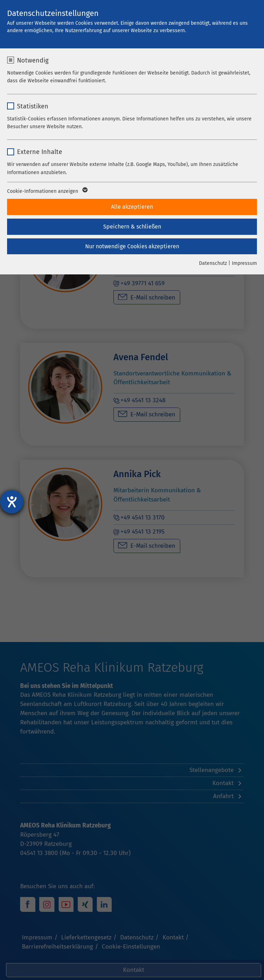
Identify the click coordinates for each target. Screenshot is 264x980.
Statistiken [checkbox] (33, 106)
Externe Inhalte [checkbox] (40, 152)
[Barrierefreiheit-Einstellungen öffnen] (12, 502)
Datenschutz (213, 263)
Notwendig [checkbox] (33, 60)
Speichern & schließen (132, 227)
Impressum (244, 263)
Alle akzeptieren (132, 207)
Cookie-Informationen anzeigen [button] (47, 191)
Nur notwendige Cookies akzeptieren (132, 246)
